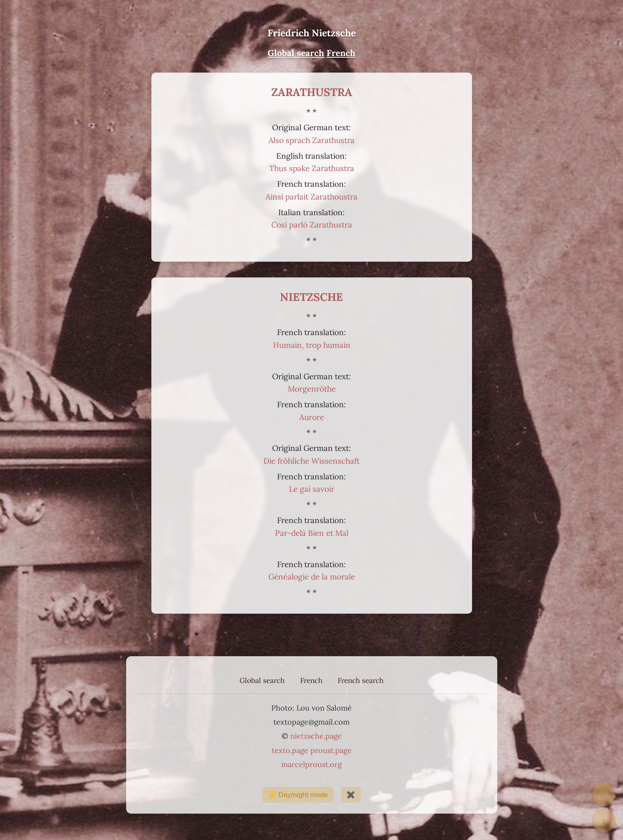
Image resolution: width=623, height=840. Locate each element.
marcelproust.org (311, 764)
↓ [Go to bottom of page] (604, 821)
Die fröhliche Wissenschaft (311, 461)
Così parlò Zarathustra (312, 225)
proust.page (331, 750)
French (311, 680)
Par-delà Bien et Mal (312, 533)
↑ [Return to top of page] (604, 794)
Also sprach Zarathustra (311, 140)
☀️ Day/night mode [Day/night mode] (298, 795)
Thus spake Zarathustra (312, 168)
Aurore (312, 417)
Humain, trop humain (312, 345)
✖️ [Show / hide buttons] (351, 795)
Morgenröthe (312, 389)
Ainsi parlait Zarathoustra (311, 197)
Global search (262, 680)
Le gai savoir (312, 489)
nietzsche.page (316, 736)
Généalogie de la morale (312, 577)
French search (361, 680)
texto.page (290, 750)
